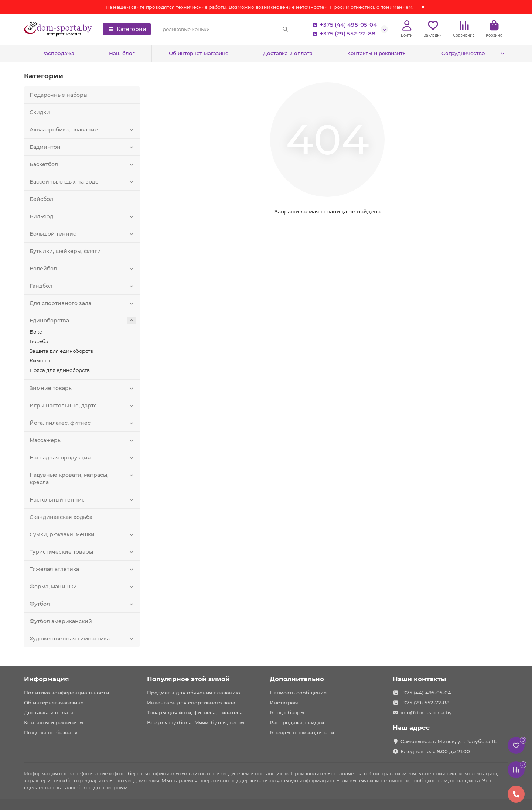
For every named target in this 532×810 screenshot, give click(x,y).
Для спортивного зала (83, 303)
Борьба (39, 341)
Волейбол (83, 269)
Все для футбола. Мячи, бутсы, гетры (196, 722)
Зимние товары (83, 388)
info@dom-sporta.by (426, 712)
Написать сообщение (298, 693)
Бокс (36, 332)
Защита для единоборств (61, 351)
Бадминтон (83, 147)
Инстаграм (284, 703)
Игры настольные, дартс (83, 406)
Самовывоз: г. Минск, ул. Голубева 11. (449, 741)
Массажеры (83, 440)
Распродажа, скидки (297, 722)
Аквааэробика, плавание (83, 130)
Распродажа (58, 53)
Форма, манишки (83, 587)
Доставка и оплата (288, 53)
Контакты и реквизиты (377, 53)
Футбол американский (61, 621)
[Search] (226, 29)
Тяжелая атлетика (83, 569)
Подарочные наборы (59, 95)
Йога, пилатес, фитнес (83, 423)
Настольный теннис (83, 500)
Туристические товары (83, 552)
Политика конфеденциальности (66, 693)
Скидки (40, 112)
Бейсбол (41, 199)
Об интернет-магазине (199, 53)
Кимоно (40, 360)
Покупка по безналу (51, 732)
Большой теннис (83, 234)
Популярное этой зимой (188, 679)
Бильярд (83, 216)
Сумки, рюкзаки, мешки (83, 534)
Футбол (83, 604)
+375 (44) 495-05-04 (343, 25)
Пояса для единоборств (60, 370)
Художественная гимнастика (83, 639)
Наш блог (122, 53)
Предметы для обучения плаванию (194, 693)
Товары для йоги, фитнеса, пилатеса (195, 712)
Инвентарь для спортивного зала (191, 703)
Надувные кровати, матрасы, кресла (83, 479)
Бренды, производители (302, 732)
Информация (47, 679)
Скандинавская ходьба (61, 517)
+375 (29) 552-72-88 (342, 34)
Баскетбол (83, 164)
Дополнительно (297, 679)
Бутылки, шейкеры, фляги (65, 251)
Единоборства (83, 321)
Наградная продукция (83, 458)
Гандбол (83, 286)
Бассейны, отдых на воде (83, 182)
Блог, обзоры (287, 712)
